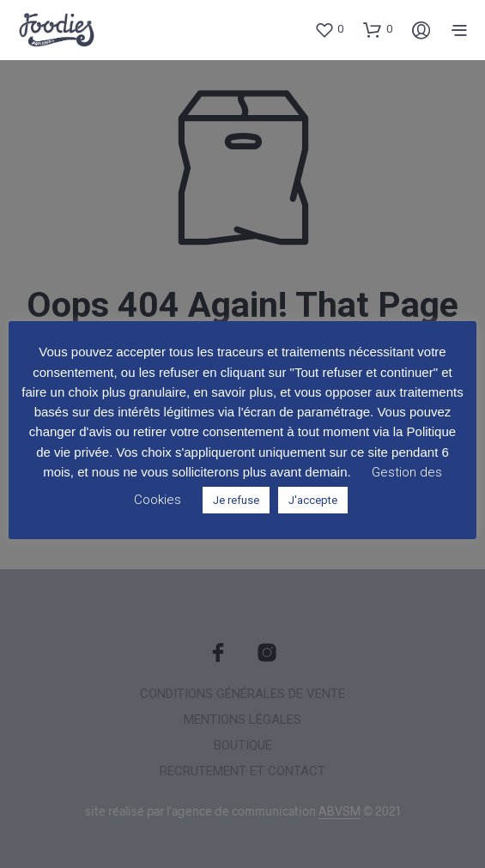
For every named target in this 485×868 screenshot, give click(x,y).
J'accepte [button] (313, 500)
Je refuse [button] (236, 500)
